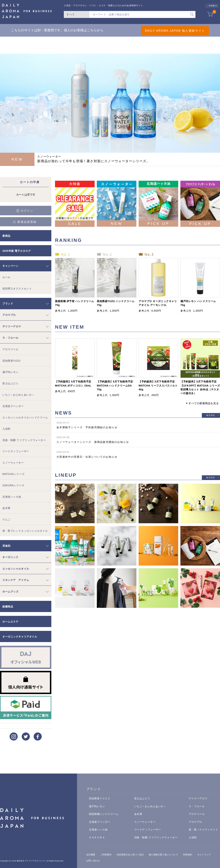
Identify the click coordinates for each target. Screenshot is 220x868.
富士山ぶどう (10, 383)
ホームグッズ (10, 592)
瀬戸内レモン (10, 372)
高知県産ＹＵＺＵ (100, 798)
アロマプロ (9, 315)
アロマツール (10, 349)
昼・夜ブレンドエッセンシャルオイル (25, 531)
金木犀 (6, 508)
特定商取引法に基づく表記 (130, 855)
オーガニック (10, 557)
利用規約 (188, 855)
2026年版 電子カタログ (17, 251)
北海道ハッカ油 (12, 497)
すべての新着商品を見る (204, 403)
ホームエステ (10, 622)
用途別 (6, 546)
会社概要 (91, 855)
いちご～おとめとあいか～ (18, 395)
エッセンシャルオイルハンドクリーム (25, 417)
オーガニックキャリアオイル (20, 637)
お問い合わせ (93, 861)
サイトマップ (204, 855)
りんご (6, 519)
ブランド (8, 304)
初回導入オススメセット (17, 289)
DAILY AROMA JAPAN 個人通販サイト (169, 30)
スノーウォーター (13, 463)
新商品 (6, 236)
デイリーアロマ (12, 326)
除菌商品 (8, 607)
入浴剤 (6, 429)
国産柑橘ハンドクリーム (104, 814)
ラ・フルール (10, 338)
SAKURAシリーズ (13, 485)
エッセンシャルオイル (16, 569)
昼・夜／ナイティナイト (203, 830)
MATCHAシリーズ (13, 474)
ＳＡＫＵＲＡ (97, 837)
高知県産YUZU (11, 361)
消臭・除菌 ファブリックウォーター (24, 440)
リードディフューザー (16, 451)
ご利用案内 (106, 855)
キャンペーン (10, 266)
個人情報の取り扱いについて (163, 855)
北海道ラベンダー (13, 406)
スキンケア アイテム (16, 580)
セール (6, 277)
